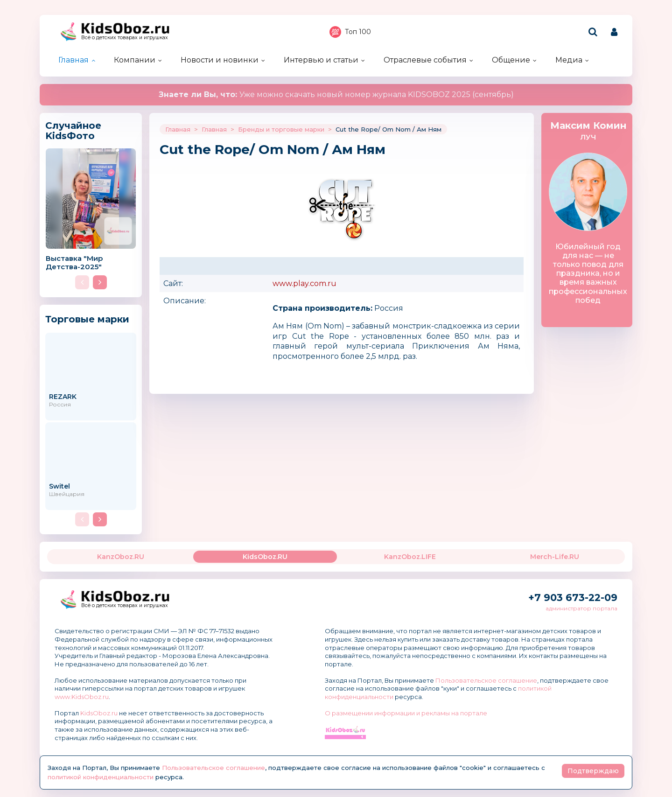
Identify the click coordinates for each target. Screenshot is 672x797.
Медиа (569, 60)
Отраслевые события (425, 60)
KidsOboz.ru (99, 713)
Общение (511, 60)
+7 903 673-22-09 (573, 598)
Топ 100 (350, 32)
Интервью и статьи (321, 60)
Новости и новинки (220, 60)
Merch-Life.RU (555, 557)
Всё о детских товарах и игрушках (125, 38)
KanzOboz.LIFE (410, 557)
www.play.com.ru (304, 283)
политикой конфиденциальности (101, 777)
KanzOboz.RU (121, 557)
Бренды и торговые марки (281, 129)
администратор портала (581, 608)
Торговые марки (87, 319)
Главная (73, 60)
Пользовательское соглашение (486, 680)
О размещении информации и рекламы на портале (406, 713)
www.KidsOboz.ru (82, 697)
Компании (135, 60)
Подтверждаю (593, 771)
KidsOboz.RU (265, 557)
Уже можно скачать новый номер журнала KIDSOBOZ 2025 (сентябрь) (336, 94)
